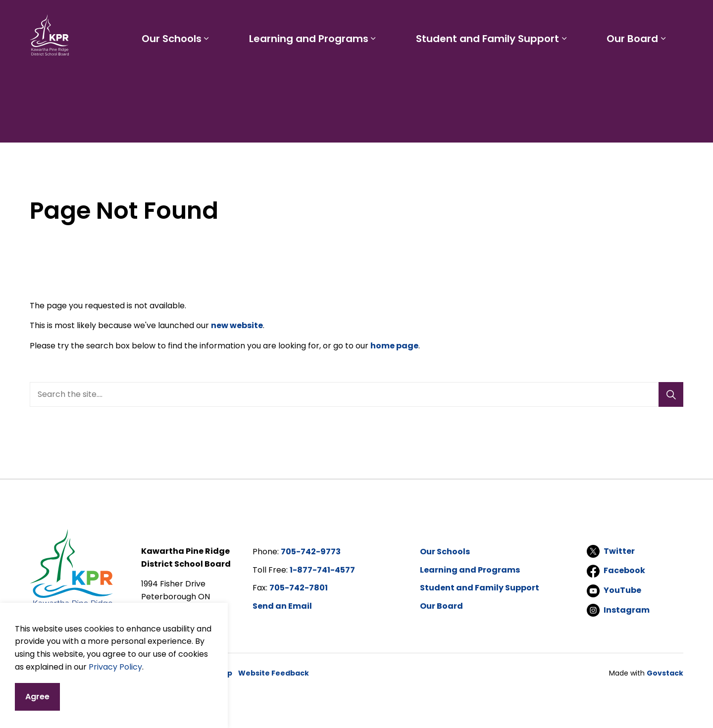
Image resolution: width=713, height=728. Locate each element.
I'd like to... (621, 18)
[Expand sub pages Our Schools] (215, 73)
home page (394, 346)
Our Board (634, 73)
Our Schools (180, 73)
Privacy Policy (115, 686)
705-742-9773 (311, 552)
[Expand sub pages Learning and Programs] (379, 73)
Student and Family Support (491, 73)
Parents (401, 18)
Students (356, 18)
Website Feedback (274, 673)
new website (237, 325)
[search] (353, 394)
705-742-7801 (299, 588)
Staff (438, 18)
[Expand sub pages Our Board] (664, 73)
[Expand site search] (673, 18)
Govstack (665, 673)
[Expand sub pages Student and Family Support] (567, 73)
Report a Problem (539, 18)
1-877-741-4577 (322, 570)
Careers (475, 18)
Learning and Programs (315, 73)
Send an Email (282, 606)
